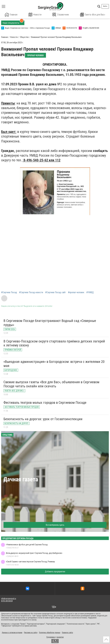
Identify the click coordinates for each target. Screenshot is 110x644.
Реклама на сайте (31, 632)
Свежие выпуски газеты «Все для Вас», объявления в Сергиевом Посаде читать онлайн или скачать (51, 384)
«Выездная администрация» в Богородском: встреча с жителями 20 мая (54, 364)
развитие (60, 637)
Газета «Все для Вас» (92, 15)
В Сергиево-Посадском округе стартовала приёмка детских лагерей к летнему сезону (54, 343)
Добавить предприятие (55, 571)
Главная (11, 15)
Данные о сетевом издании (12, 632)
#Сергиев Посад (9, 292)
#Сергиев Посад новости (31, 292)
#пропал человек (76, 292)
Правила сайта (67, 632)
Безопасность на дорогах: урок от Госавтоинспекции (43, 419)
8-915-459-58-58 (7, 601)
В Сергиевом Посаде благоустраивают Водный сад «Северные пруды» (50, 323)
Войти (105, 6)
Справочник (61, 15)
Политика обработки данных (50, 632)
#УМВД (90, 292)
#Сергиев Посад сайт (56, 292)
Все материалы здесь (55, 525)
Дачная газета (21, 479)
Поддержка (51, 637)
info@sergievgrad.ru (9, 598)
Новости (35, 15)
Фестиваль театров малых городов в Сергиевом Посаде (45, 402)
